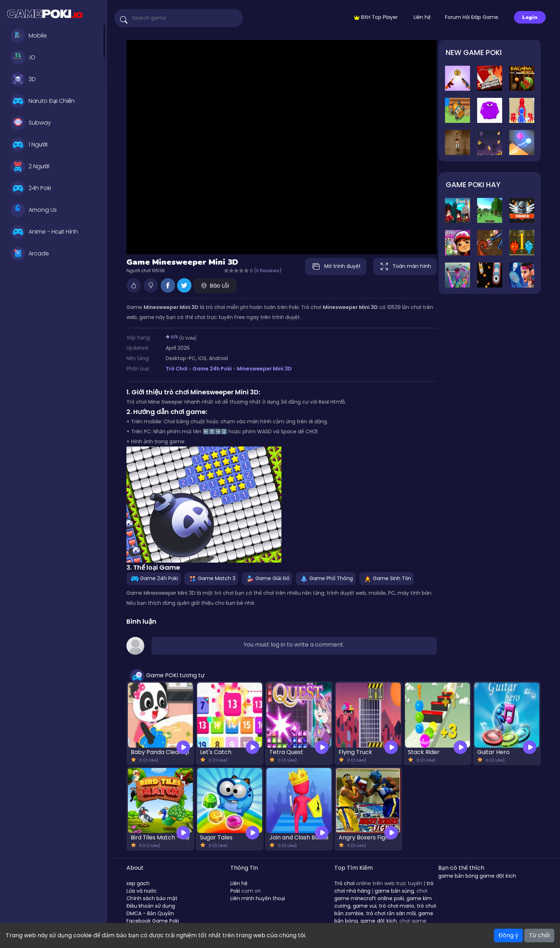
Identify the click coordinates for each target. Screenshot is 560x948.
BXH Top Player (376, 17)
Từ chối (539, 935)
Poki (235, 891)
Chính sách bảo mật (152, 898)
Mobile (29, 36)
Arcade (30, 254)
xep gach (138, 883)
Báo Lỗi (215, 286)
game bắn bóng (458, 876)
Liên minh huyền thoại (258, 898)
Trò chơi (344, 883)
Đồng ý (508, 935)
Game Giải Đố (267, 578)
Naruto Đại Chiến (43, 101)
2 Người (30, 166)
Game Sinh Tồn (387, 578)
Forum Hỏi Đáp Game (472, 17)
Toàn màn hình (405, 266)
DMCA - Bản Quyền (150, 913)
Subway (31, 123)
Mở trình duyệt (336, 266)
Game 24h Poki (212, 369)
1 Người (29, 145)
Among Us (34, 210)
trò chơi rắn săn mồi (391, 913)
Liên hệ (422, 17)
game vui (365, 906)
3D (23, 79)
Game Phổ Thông (326, 578)
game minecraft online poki (369, 898)
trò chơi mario (397, 906)
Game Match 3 (211, 578)
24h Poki (31, 188)
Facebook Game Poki (153, 921)
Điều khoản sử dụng (151, 906)
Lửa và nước (142, 891)
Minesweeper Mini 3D (264, 369)
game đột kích (379, 921)
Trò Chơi (177, 369)
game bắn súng (394, 891)
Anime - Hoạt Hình (44, 232)
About (135, 868)
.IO (23, 58)
